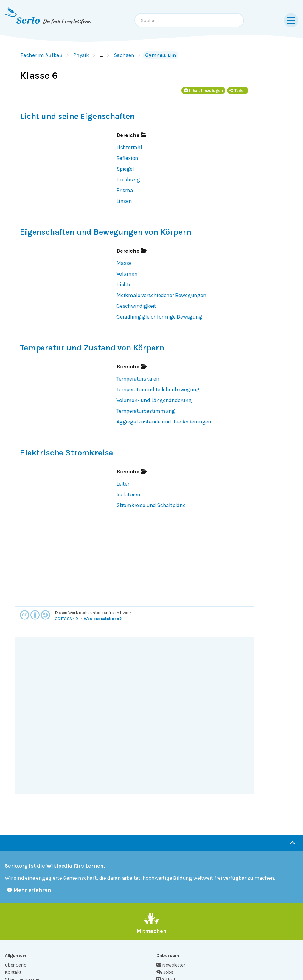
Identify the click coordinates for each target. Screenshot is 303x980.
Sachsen (124, 55)
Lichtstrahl (129, 147)
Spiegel (125, 169)
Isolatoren (128, 494)
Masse (124, 263)
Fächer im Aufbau (42, 55)
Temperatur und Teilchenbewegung (158, 389)
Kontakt (13, 972)
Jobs (165, 972)
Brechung (128, 180)
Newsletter (171, 965)
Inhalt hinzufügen (203, 91)
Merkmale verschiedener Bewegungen (161, 295)
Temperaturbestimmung (146, 411)
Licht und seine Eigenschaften (77, 116)
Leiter (123, 484)
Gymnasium (161, 55)
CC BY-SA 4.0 (66, 619)
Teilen (238, 91)
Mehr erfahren (29, 890)
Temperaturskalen (138, 379)
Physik (81, 55)
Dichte (124, 285)
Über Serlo (16, 965)
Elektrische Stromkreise (66, 453)
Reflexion (127, 158)
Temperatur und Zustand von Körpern (92, 348)
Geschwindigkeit (136, 306)
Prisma (125, 190)
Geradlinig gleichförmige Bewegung (159, 317)
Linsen (124, 201)
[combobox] (189, 20)
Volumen (127, 274)
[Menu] (291, 20)
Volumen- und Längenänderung (154, 400)
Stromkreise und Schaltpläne (151, 505)
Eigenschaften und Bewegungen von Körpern (105, 232)
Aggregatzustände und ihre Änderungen (164, 422)
